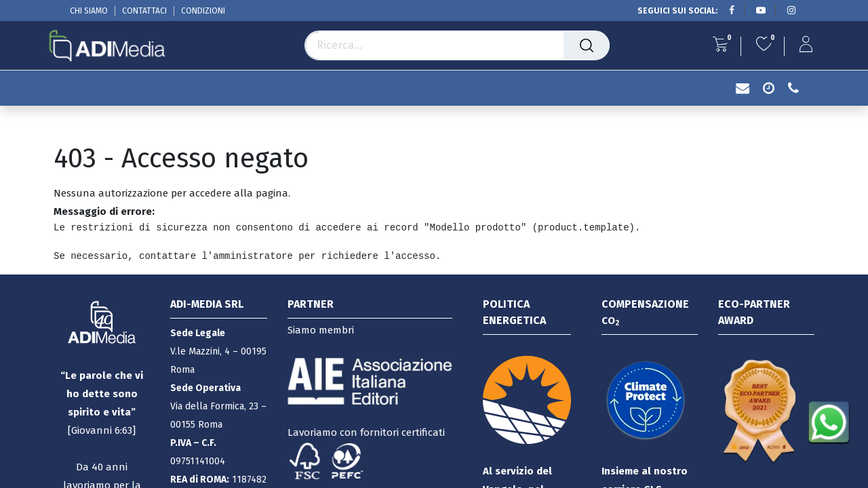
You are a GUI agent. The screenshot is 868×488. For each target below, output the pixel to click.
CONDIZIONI (203, 11)
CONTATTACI (144, 11)
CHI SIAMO (89, 11)
